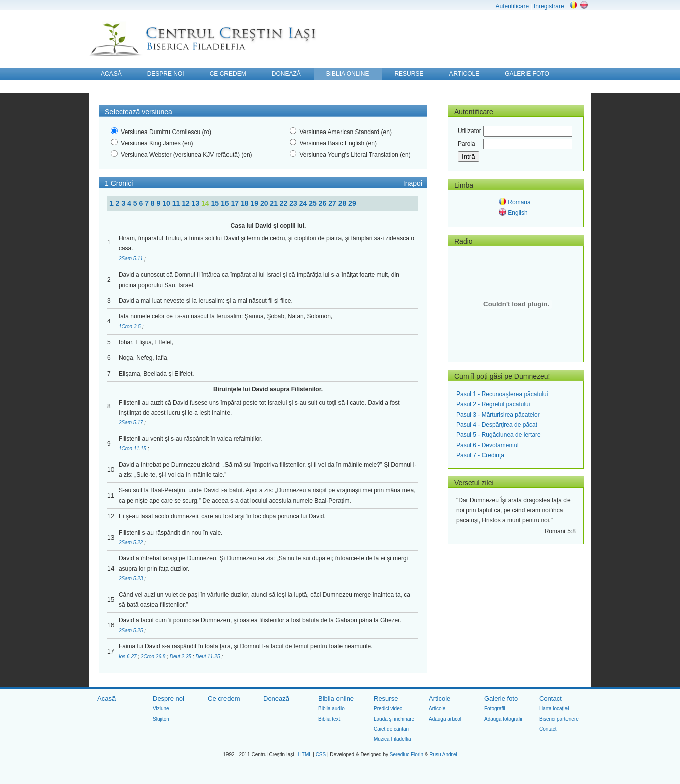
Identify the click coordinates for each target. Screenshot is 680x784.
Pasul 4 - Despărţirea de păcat (497, 425)
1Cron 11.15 (133, 448)
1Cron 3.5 (130, 326)
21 (274, 203)
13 (197, 203)
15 (216, 203)
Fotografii (495, 708)
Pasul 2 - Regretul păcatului (493, 404)
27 (333, 203)
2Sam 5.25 (131, 631)
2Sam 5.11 (131, 259)
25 (314, 203)
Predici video (388, 708)
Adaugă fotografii (503, 719)
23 (294, 203)
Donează (276, 698)
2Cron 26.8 (154, 656)
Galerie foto (501, 698)
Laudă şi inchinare (394, 719)
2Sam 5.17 (131, 422)
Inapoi (413, 183)
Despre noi (168, 698)
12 (187, 203)
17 (235, 203)
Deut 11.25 (208, 656)
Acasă (106, 698)
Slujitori (161, 719)
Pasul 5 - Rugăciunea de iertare (498, 435)
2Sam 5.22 (131, 542)
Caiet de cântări (391, 729)
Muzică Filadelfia (392, 739)
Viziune (161, 708)
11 (177, 203)
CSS (321, 755)
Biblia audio (331, 708)
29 (352, 203)
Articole (440, 698)
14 (206, 203)
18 (245, 203)
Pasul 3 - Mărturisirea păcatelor (498, 415)
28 (343, 203)
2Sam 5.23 (131, 578)
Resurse (386, 698)
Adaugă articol (445, 719)
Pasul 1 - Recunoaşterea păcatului (502, 394)
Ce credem (224, 698)
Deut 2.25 (181, 656)
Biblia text (329, 719)
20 (265, 203)
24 (304, 203)
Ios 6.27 (128, 656)
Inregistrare (549, 6)
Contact (551, 698)
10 (167, 203)
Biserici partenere (559, 719)
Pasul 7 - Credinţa (480, 455)
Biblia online (336, 698)
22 (285, 203)
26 (324, 203)
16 (226, 203)
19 (255, 203)
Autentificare (512, 6)
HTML (305, 755)
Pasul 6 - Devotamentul (487, 445)
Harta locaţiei (554, 708)
